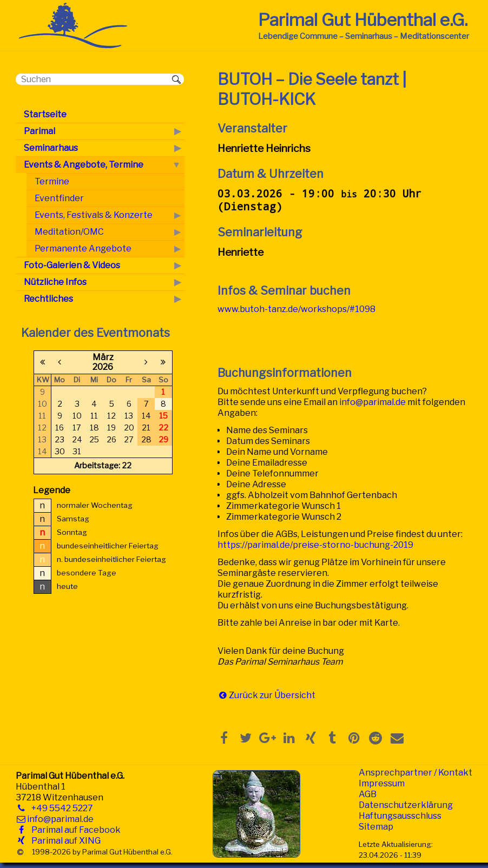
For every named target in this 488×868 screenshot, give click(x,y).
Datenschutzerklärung (406, 805)
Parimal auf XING (64, 841)
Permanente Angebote (83, 249)
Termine (52, 181)
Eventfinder (59, 198)
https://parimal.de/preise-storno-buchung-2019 (315, 545)
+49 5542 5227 (60, 808)
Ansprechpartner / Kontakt (416, 773)
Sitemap (376, 827)
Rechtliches (48, 299)
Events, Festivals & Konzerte (94, 215)
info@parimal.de (372, 402)
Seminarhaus (51, 148)
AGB (368, 794)
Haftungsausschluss (400, 816)
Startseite (45, 114)
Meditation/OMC (69, 232)
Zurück (243, 695)
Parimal (39, 131)
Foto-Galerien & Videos (72, 265)
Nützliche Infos (55, 282)
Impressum (382, 783)
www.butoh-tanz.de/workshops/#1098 (296, 309)
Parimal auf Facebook (74, 830)
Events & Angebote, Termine (84, 165)
